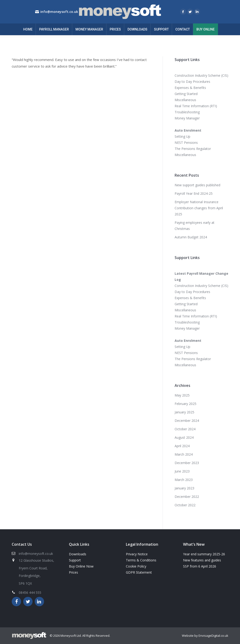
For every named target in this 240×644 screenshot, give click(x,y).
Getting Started (186, 94)
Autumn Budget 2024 (191, 237)
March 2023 (184, 480)
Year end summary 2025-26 (204, 554)
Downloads (78, 554)
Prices (73, 572)
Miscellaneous (185, 100)
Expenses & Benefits (190, 88)
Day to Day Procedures (192, 82)
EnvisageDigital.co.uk (213, 636)
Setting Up (182, 136)
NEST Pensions (186, 143)
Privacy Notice (137, 554)
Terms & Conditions (141, 560)
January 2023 (184, 488)
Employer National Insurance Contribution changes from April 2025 (199, 208)
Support (75, 560)
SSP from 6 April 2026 (200, 566)
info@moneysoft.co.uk (59, 12)
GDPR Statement (139, 572)
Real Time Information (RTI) (196, 106)
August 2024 (184, 437)
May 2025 (182, 395)
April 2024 (182, 446)
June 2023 (182, 471)
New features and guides (202, 560)
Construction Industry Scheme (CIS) (201, 75)
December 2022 (187, 497)
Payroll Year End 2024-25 (194, 193)
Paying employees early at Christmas (195, 226)
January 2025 (184, 412)
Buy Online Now (81, 566)
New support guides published (197, 185)
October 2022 (185, 505)
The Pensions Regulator (193, 149)
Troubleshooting (187, 112)
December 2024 (187, 421)
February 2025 (186, 404)
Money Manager (187, 118)
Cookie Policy (136, 566)
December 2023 (187, 463)
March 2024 (184, 454)
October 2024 (185, 429)
